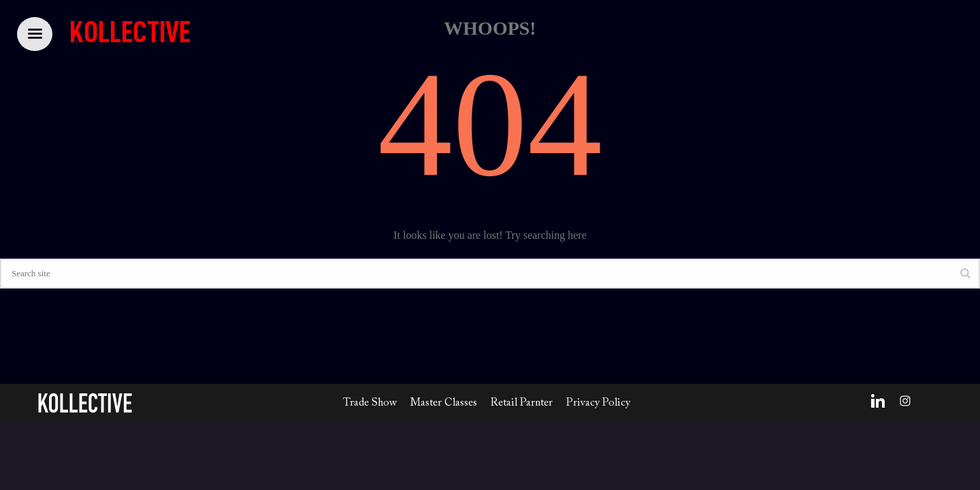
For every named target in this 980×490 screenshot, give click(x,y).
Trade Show (370, 403)
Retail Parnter (522, 403)
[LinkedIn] (878, 401)
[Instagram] (905, 401)
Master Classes (444, 403)
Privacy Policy (598, 403)
